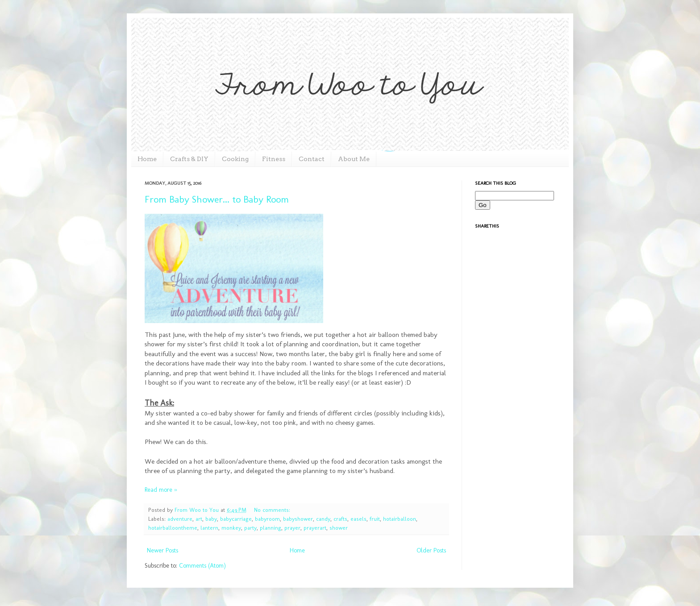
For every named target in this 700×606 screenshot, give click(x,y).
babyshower (298, 519)
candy (323, 519)
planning (271, 528)
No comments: (272, 510)
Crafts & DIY (189, 159)
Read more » (161, 490)
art (199, 519)
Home (147, 159)
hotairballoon (400, 519)
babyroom (267, 519)
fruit (375, 519)
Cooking (235, 159)
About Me (354, 159)
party (250, 528)
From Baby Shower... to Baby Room (217, 199)
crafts (340, 519)
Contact (312, 159)
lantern (209, 528)
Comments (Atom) (202, 566)
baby (211, 519)
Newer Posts (162, 550)
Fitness (274, 159)
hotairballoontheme (173, 528)
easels (358, 519)
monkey (231, 528)
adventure (180, 519)
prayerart (315, 528)
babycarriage (236, 519)
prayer (292, 528)
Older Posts (431, 550)
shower (339, 528)
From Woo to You (198, 510)
